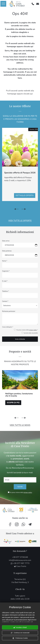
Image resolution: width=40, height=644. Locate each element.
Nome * (5, 261)
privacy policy (33, 330)
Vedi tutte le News (20, 425)
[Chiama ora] (33, 4)
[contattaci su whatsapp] (23, 524)
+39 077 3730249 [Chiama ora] (20, 557)
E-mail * (5, 281)
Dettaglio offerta (25, 195)
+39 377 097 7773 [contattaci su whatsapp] (20, 563)
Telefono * (5, 291)
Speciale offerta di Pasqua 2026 (20, 173)
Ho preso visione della (21, 493)
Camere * (5, 301)
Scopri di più (13, 403)
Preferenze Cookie (20, 638)
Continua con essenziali (20, 633)
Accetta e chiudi (20, 628)
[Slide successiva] (24, 209)
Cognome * (6, 271)
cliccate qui (28, 46)
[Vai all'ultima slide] (16, 209)
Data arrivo (6, 241)
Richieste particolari (9, 311)
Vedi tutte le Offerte (20, 221)
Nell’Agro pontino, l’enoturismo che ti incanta (19, 395)
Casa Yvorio (20, 566)
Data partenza (7, 251)
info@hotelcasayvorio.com (20, 560)
